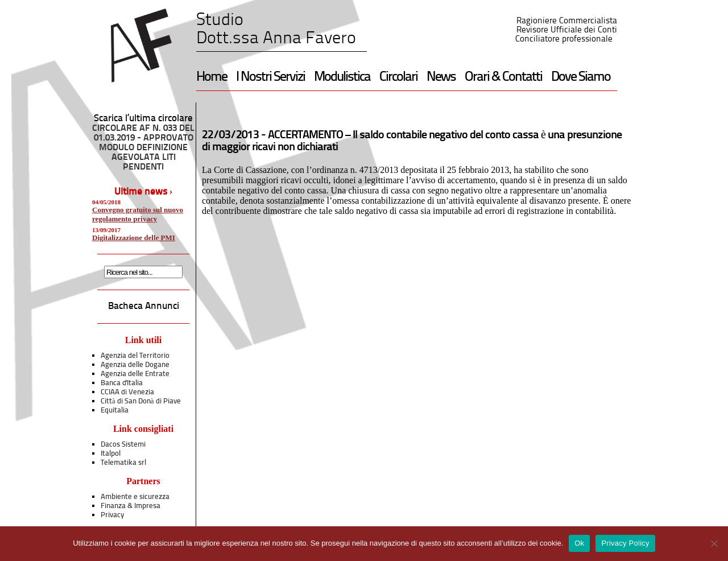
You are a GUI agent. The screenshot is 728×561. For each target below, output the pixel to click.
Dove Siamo (581, 77)
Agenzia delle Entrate (135, 374)
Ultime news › (144, 192)
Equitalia (115, 411)
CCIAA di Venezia (127, 392)
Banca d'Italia (122, 383)
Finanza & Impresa (131, 506)
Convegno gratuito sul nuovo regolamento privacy (138, 214)
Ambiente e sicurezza (135, 497)
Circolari (398, 77)
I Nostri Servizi (270, 77)
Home (212, 77)
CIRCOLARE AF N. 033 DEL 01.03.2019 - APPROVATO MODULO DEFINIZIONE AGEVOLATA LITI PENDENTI (143, 148)
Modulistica (342, 77)
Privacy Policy (625, 543)
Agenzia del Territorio (135, 356)
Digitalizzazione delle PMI (134, 238)
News (441, 77)
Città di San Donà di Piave (141, 401)
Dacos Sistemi (123, 445)
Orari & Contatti (503, 77)
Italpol (111, 454)
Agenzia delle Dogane (135, 365)
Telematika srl (123, 463)
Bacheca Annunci (144, 306)
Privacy (112, 515)
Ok (579, 543)
